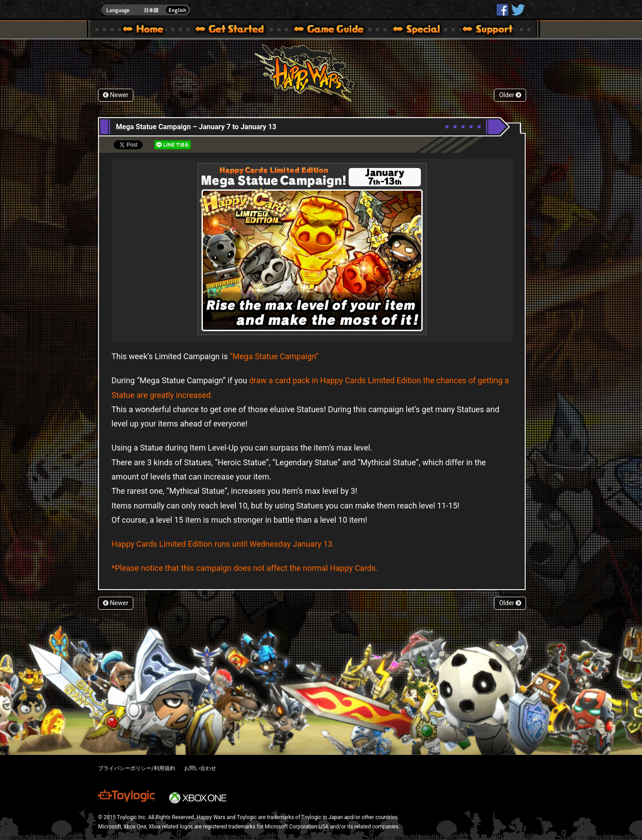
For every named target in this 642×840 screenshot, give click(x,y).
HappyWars (502, 10)
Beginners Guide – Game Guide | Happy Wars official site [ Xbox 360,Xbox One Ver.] (335, 30)
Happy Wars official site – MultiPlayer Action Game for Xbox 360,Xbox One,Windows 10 (145, 30)
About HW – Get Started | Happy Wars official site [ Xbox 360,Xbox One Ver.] (237, 30)
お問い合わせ (200, 768)
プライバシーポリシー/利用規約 (137, 768)
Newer (116, 95)
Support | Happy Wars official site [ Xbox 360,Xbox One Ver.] (480, 30)
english (146, 10)
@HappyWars (518, 10)
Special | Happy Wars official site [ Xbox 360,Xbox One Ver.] (413, 30)
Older (510, 95)
